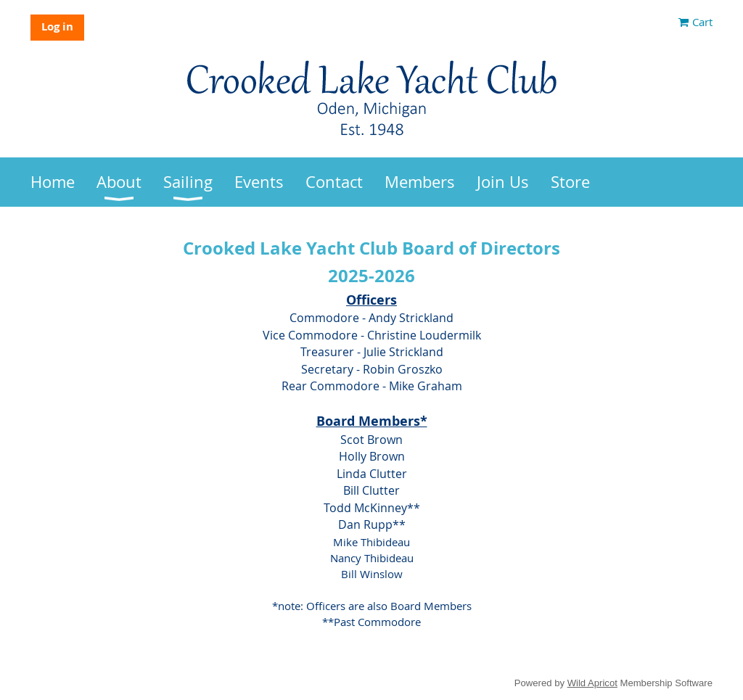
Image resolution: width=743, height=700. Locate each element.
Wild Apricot (592, 683)
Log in (57, 26)
